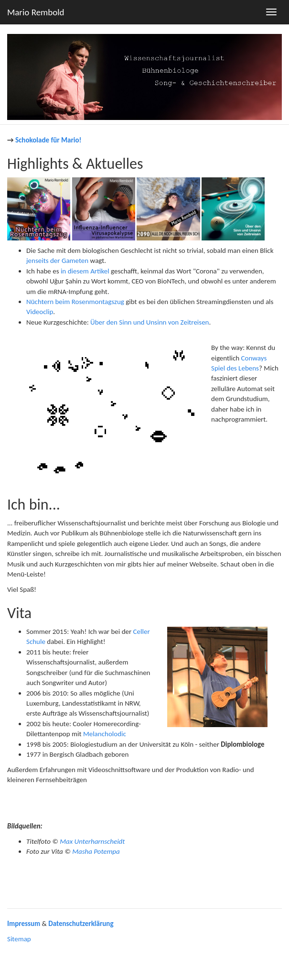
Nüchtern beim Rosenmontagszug (75, 302)
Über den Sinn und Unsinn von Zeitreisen (150, 322)
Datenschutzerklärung (81, 924)
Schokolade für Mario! (48, 140)
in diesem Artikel (85, 271)
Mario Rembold (36, 12)
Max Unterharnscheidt (92, 841)
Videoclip (40, 312)
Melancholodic (105, 734)
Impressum (24, 924)
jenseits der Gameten (57, 261)
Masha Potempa (96, 851)
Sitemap (19, 939)
